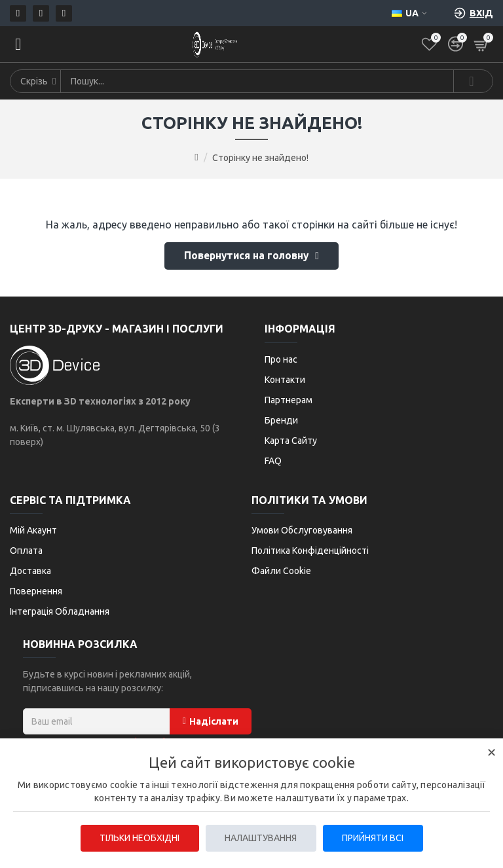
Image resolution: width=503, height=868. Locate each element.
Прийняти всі (373, 838)
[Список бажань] (429, 44)
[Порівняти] (456, 44)
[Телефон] (41, 13)
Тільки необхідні (139, 838)
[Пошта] (18, 13)
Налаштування (261, 838)
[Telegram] (64, 13)
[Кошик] (482, 44)
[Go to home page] (196, 157)
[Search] (473, 81)
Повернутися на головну (247, 257)
